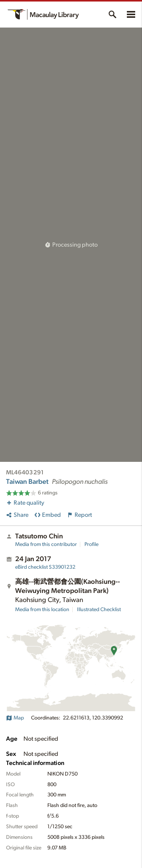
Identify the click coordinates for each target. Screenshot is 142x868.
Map (15, 718)
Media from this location (42, 610)
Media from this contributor (46, 544)
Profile (91, 544)
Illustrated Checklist (99, 610)
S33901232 (45, 567)
